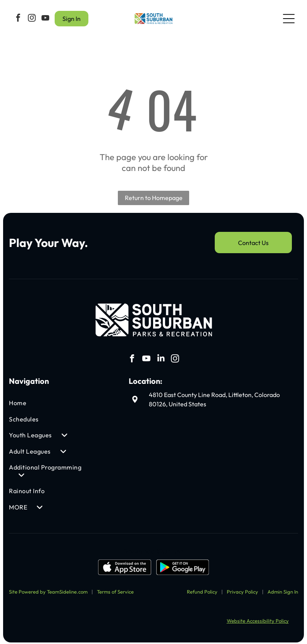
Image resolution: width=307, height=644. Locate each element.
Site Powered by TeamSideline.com (48, 590)
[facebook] (18, 18)
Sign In (72, 18)
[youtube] (45, 18)
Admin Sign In (283, 590)
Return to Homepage (154, 196)
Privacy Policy (242, 590)
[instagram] (32, 18)
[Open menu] (289, 18)
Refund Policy (202, 590)
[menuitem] (46, 401)
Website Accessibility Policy (258, 619)
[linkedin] (161, 358)
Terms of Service (115, 590)
